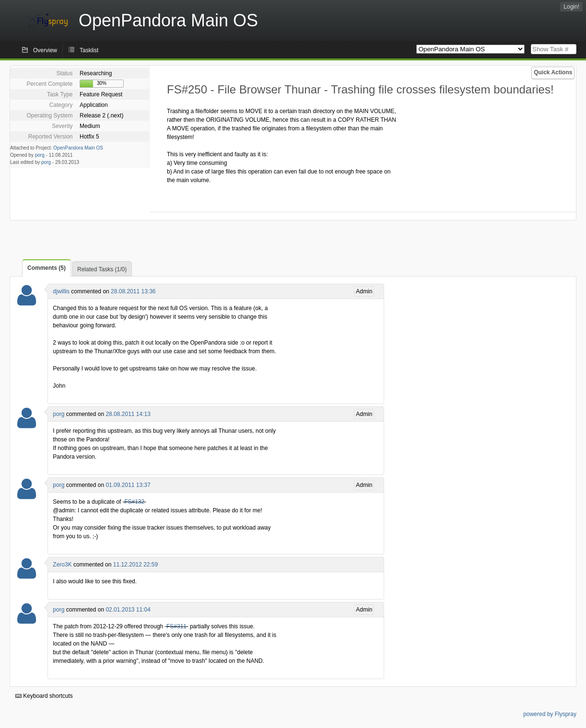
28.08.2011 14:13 (128, 414)
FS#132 (134, 502)
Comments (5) (47, 268)
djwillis (61, 291)
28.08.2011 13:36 (133, 291)
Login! (571, 7)
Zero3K (62, 565)
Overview (45, 50)
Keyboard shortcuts (44, 696)
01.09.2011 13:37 (128, 485)
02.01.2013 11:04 (128, 610)
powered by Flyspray (550, 714)
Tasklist (89, 50)
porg (40, 155)
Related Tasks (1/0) (102, 269)
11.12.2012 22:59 (135, 565)
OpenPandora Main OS (78, 148)
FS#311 (176, 626)
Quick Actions (553, 72)
